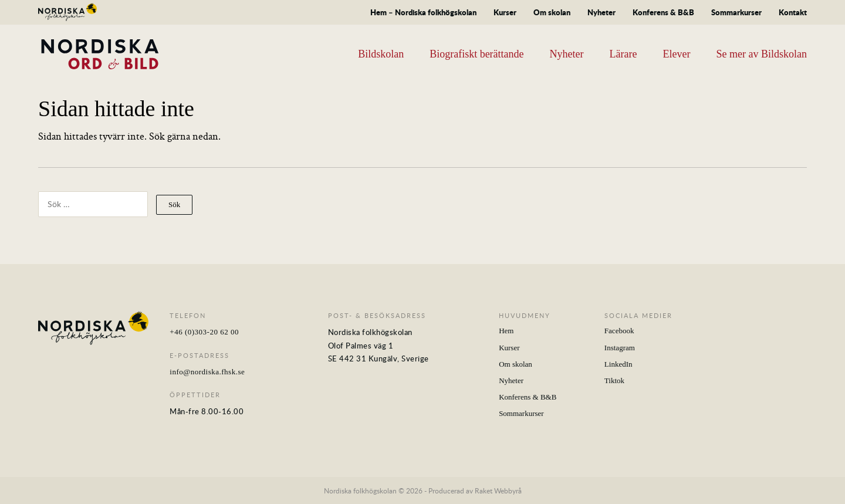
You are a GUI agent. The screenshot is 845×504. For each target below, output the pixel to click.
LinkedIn (618, 364)
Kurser (505, 12)
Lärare (623, 54)
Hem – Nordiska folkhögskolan (423, 12)
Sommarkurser (736, 12)
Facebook (619, 331)
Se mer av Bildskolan (762, 54)
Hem (506, 331)
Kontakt (793, 12)
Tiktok (614, 380)
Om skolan (552, 12)
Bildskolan (381, 54)
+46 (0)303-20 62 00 (204, 332)
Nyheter (601, 12)
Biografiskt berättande (476, 54)
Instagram (620, 348)
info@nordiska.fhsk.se (207, 372)
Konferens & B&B (663, 12)
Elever (677, 54)
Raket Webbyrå (498, 491)
